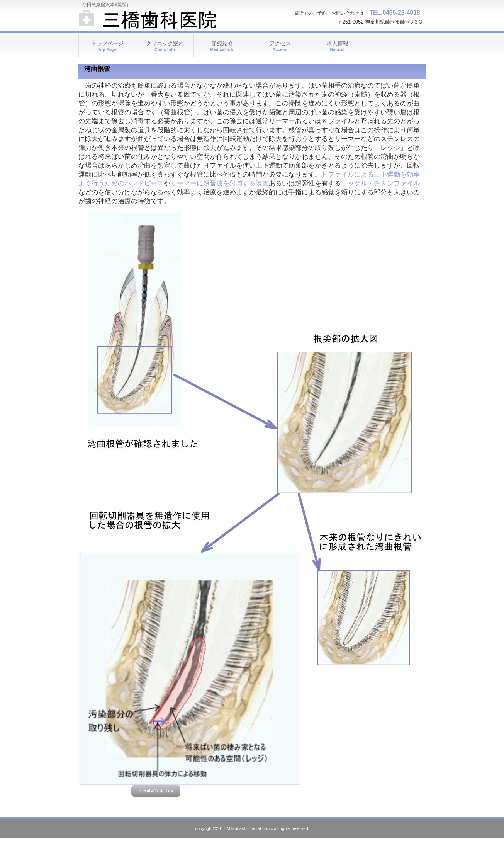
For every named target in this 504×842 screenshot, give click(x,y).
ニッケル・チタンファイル (380, 183)
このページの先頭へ (156, 791)
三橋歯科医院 (156, 19)
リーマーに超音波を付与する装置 (220, 183)
